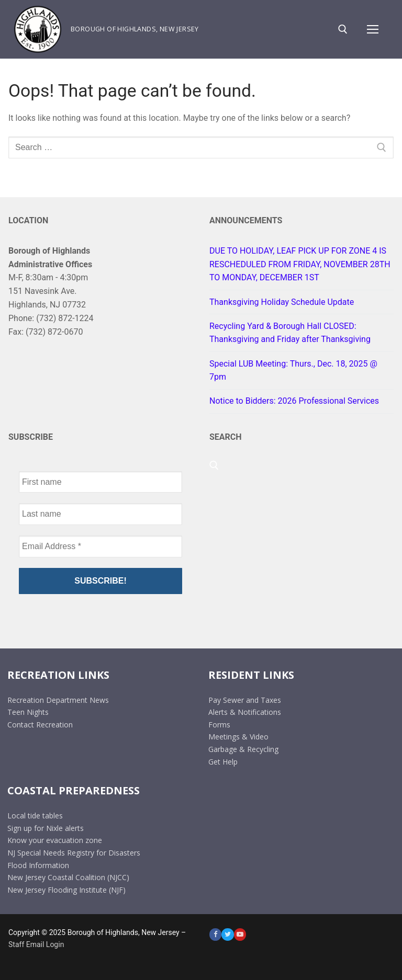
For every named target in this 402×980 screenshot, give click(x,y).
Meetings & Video (238, 737)
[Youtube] (240, 934)
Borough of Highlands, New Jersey (135, 29)
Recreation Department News (58, 700)
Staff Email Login (36, 944)
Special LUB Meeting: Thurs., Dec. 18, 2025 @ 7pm (293, 371)
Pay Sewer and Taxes (245, 700)
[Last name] (100, 514)
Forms (219, 725)
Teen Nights (28, 712)
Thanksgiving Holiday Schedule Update (282, 302)
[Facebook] (215, 934)
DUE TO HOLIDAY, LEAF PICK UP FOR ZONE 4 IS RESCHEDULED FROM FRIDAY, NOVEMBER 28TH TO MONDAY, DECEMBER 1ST (300, 264)
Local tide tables (35, 816)
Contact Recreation (40, 725)
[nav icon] (373, 29)
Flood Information (38, 865)
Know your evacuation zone (55, 840)
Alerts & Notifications (245, 712)
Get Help (223, 762)
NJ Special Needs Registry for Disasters (74, 853)
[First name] (100, 482)
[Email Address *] (100, 546)
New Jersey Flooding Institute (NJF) (66, 890)
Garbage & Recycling (243, 749)
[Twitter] (227, 934)
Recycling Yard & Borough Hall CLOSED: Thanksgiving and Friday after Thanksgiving (290, 333)
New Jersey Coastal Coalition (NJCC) (68, 877)
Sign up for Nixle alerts (46, 828)
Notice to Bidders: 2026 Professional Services (294, 401)
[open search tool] (343, 29)
